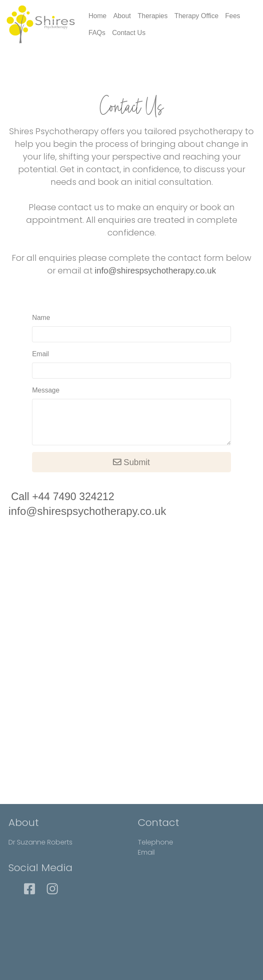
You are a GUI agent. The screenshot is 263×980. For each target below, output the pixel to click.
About (122, 16)
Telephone (156, 842)
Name (41, 318)
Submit (131, 462)
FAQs (97, 33)
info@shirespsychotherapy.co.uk (156, 271)
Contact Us (129, 33)
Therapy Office (197, 16)
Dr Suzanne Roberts (40, 842)
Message (46, 390)
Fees (233, 16)
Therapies (153, 16)
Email (40, 354)
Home (98, 16)
